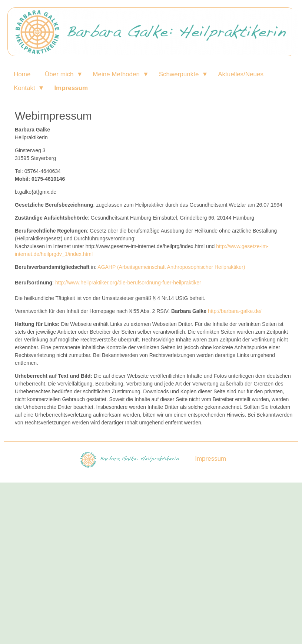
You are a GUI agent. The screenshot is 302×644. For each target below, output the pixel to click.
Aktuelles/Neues (241, 74)
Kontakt (24, 88)
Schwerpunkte (179, 74)
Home (22, 74)
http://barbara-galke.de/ (235, 311)
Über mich (59, 74)
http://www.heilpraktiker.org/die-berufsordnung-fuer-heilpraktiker (128, 283)
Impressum (71, 88)
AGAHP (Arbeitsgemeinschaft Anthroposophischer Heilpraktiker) (171, 267)
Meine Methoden (116, 74)
